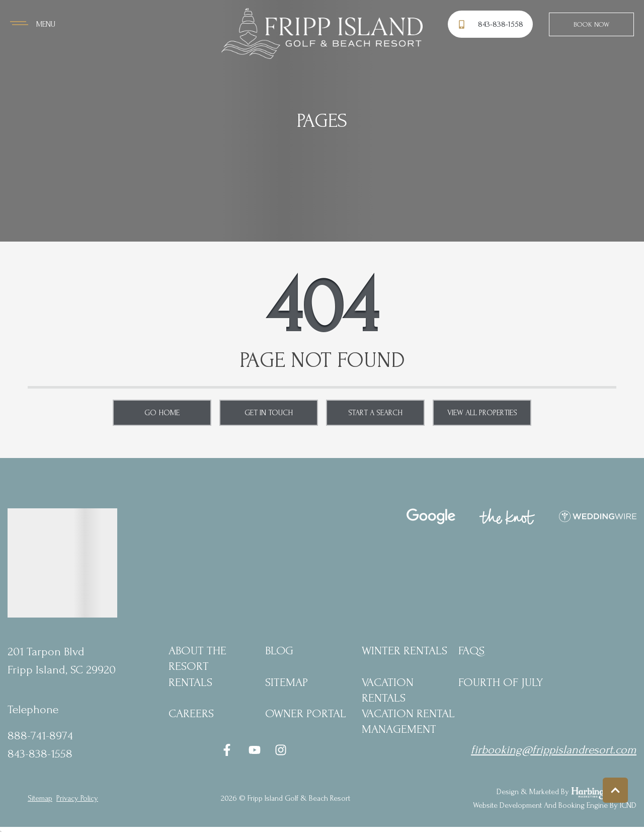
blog (279, 651)
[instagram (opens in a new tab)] (281, 750)
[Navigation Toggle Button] (33, 24)
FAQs (471, 651)
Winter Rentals (405, 651)
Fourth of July (501, 682)
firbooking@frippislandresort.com (554, 750)
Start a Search (375, 413)
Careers (191, 713)
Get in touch (269, 413)
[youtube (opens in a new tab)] (255, 750)
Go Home (162, 413)
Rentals (190, 682)
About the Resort (197, 658)
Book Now (591, 24)
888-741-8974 (40, 736)
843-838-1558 (40, 754)
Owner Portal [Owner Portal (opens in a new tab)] (306, 713)
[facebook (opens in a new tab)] (228, 750)
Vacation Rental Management (408, 721)
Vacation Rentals (388, 690)
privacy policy (77, 798)
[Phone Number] (492, 24)
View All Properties (482, 413)
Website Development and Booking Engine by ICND (555, 805)
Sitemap (287, 682)
